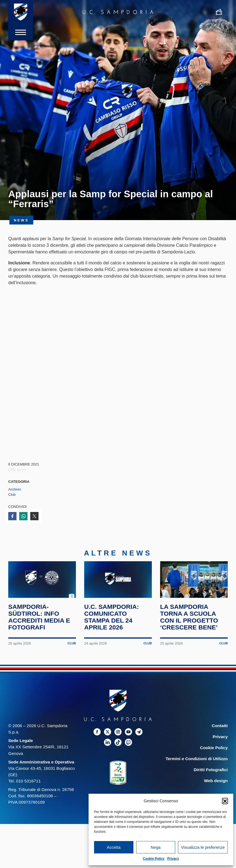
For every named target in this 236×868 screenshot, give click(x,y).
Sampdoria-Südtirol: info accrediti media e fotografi (39, 619)
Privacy (173, 859)
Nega (156, 847)
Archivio (15, 489)
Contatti (220, 727)
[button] (225, 801)
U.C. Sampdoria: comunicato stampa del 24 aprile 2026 (112, 619)
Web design (216, 782)
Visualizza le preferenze (203, 847)
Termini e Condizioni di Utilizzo (197, 760)
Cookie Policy (154, 859)
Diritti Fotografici (211, 771)
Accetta (114, 847)
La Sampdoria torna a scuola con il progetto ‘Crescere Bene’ (189, 619)
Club (12, 495)
